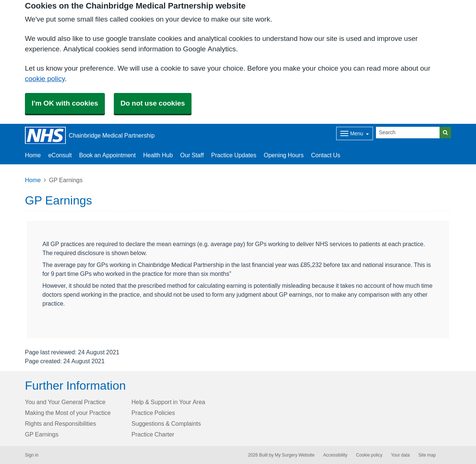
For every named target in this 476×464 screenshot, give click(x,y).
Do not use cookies (153, 103)
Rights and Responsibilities (60, 423)
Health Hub (158, 155)
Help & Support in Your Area (168, 402)
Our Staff (192, 155)
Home (33, 180)
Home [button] (33, 155)
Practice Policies (153, 413)
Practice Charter (153, 434)
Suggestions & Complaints (166, 423)
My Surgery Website (295, 455)
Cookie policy (369, 455)
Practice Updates (234, 155)
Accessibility (335, 455)
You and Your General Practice (65, 402)
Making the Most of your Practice (68, 413)
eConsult (60, 155)
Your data (400, 455)
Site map (427, 455)
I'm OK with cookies (65, 103)
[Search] (408, 133)
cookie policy (45, 79)
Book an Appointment (107, 155)
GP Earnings (42, 434)
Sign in (32, 455)
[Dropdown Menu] (355, 133)
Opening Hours (284, 155)
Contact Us (326, 155)
